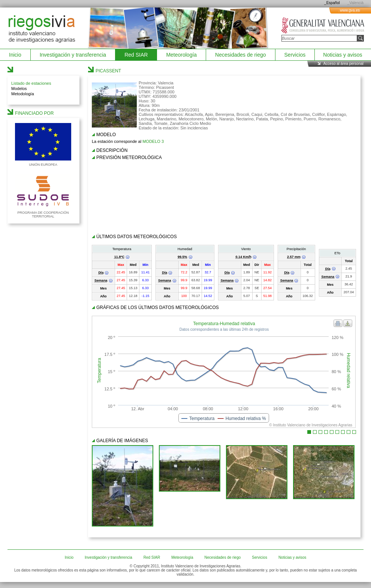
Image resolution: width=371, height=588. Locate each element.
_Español (332, 3)
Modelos (19, 88)
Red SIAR (136, 55)
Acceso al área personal (343, 64)
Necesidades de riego (240, 55)
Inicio (15, 55)
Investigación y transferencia (73, 55)
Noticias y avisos (343, 55)
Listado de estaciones (31, 83)
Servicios (295, 55)
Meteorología (181, 55)
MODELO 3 (153, 141)
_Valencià (355, 3)
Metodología (23, 94)
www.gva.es (350, 10)
